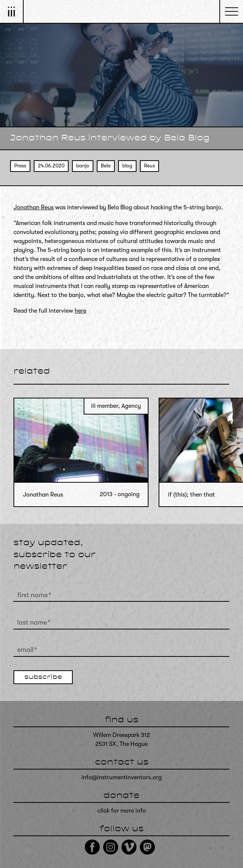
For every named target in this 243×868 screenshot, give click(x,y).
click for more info (122, 811)
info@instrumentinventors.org (121, 777)
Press (20, 166)
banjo (83, 166)
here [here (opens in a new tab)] (80, 311)
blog (127, 166)
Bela (106, 166)
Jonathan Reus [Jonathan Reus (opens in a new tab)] (34, 207)
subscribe (43, 677)
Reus (149, 166)
